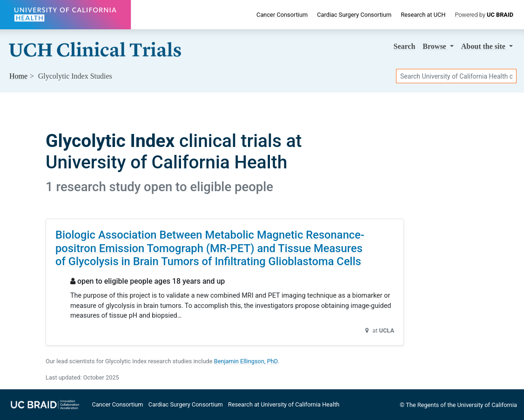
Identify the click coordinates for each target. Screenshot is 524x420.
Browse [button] (435, 46)
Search (405, 46)
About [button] (484, 46)
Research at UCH (423, 15)
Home (18, 76)
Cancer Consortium (282, 15)
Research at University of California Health (284, 404)
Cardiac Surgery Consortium (354, 15)
